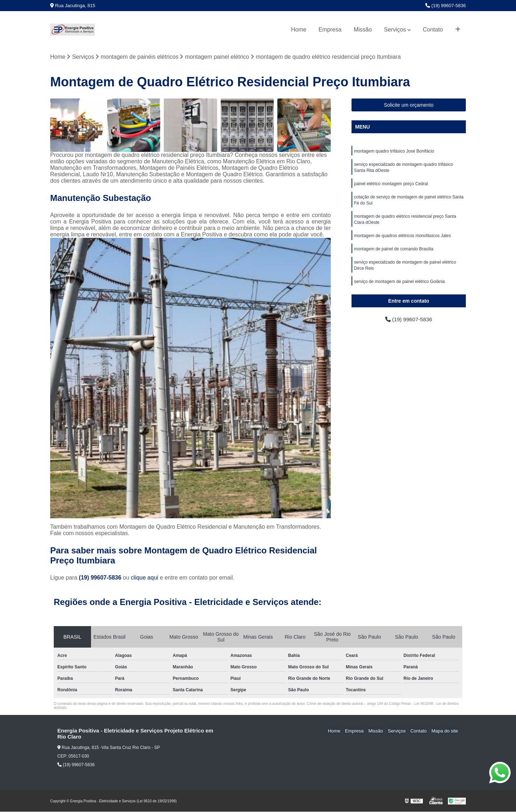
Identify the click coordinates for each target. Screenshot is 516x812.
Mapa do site (445, 731)
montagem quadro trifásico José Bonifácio (394, 152)
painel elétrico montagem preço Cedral (391, 185)
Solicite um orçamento (409, 105)
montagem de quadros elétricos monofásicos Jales (402, 239)
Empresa (330, 30)
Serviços (395, 30)
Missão (363, 30)
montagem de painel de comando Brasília (394, 253)
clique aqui (145, 578)
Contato (433, 30)
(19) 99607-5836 (446, 6)
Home (299, 30)
